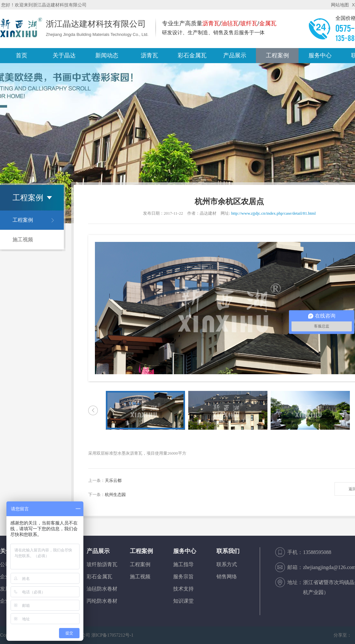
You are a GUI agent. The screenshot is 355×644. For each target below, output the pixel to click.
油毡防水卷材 (102, 589)
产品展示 (235, 55)
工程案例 (277, 55)
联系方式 (227, 564)
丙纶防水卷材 (102, 601)
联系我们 (228, 551)
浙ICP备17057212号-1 (112, 635)
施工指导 (183, 564)
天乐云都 (113, 480)
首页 (21, 55)
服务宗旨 (183, 577)
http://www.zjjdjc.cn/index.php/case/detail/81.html (273, 213)
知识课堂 (183, 601)
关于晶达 (64, 55)
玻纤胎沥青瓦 (102, 564)
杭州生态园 (115, 495)
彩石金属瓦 (99, 577)
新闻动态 (107, 55)
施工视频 (23, 239)
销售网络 (227, 577)
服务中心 (320, 55)
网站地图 (340, 5)
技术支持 (183, 589)
